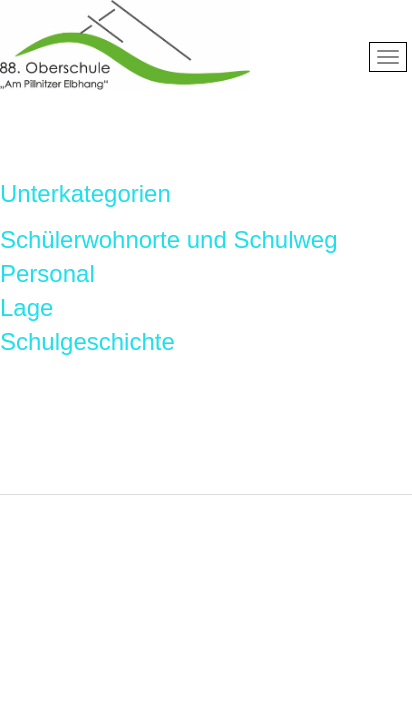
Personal (47, 273)
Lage (26, 307)
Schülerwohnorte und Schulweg (169, 239)
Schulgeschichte (87, 341)
